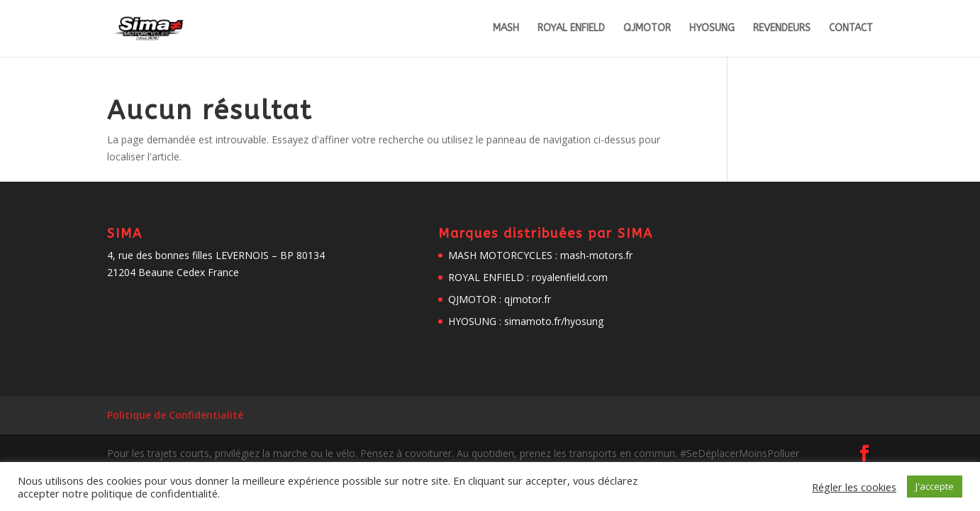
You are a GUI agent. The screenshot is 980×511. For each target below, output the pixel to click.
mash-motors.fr (596, 255)
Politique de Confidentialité (175, 415)
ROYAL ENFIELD (571, 29)
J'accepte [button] (935, 486)
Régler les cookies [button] (854, 487)
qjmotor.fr (528, 299)
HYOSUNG (712, 29)
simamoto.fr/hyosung (554, 321)
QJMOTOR (647, 29)
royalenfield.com (570, 277)
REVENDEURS (782, 29)
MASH (506, 29)
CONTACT (851, 29)
